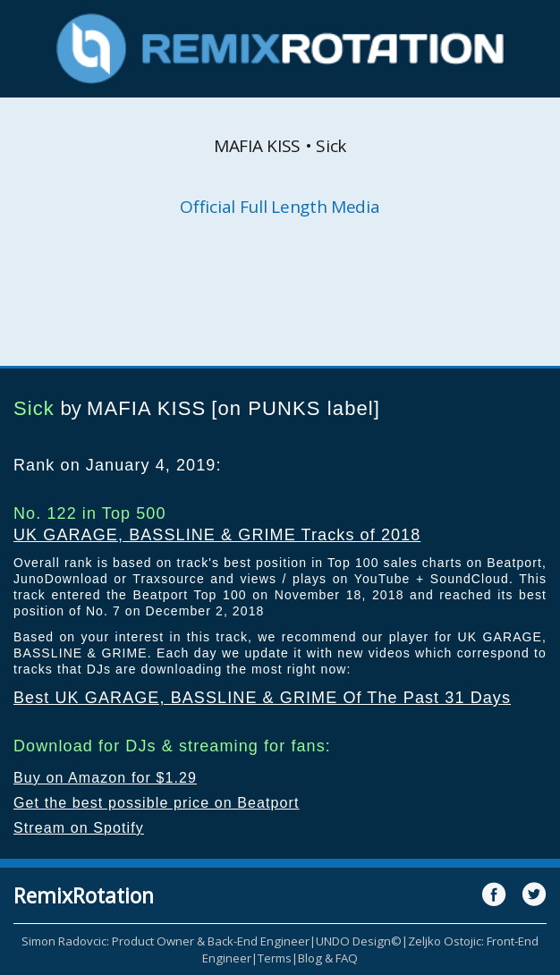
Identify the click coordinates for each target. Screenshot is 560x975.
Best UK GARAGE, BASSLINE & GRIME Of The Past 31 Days (262, 698)
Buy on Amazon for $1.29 (105, 778)
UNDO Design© (359, 941)
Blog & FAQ (328, 958)
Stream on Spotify (79, 828)
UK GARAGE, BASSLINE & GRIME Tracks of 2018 (217, 535)
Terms (275, 958)
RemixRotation (84, 895)
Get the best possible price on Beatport (157, 803)
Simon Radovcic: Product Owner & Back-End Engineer (165, 941)
